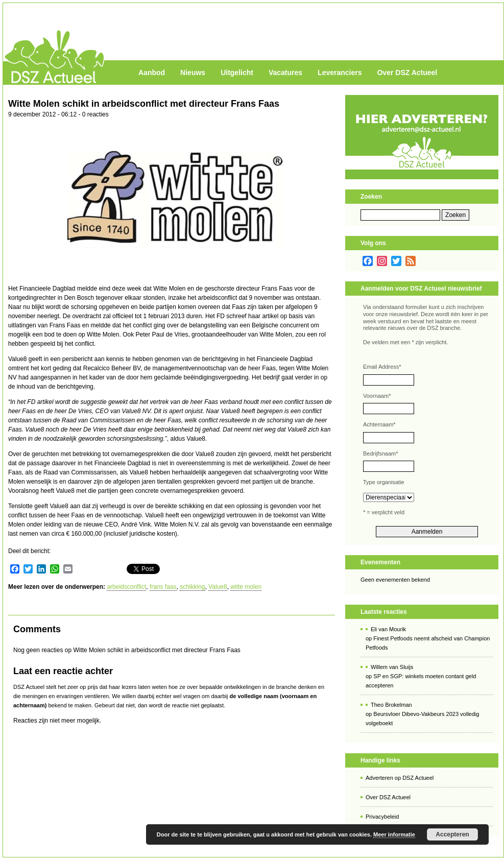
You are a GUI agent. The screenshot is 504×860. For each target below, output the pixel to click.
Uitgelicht (237, 73)
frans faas (163, 587)
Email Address (382, 367)
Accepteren (452, 834)
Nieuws (193, 73)
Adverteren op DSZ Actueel (400, 778)
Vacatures (285, 73)
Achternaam (379, 424)
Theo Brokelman (391, 705)
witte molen (246, 587)
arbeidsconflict (126, 587)
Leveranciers (340, 73)
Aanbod (152, 73)
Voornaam (377, 396)
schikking (192, 587)
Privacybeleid (382, 817)
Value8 (218, 587)
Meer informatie (394, 834)
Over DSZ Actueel (407, 73)
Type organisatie (384, 482)
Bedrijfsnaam (380, 453)
